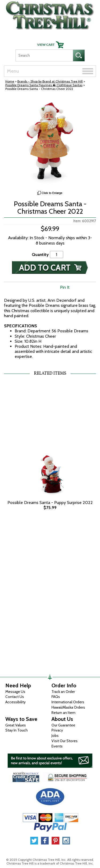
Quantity (40, 255)
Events (57, 746)
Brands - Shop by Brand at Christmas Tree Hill (50, 81)
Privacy (57, 730)
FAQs (56, 697)
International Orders (68, 702)
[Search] (44, 55)
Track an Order (63, 692)
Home (10, 81)
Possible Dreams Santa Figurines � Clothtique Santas (44, 85)
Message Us (15, 692)
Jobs (55, 735)
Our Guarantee (63, 725)
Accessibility (15, 702)
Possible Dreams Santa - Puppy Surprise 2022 (50, 503)
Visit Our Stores (65, 741)
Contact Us (15, 697)
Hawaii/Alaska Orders (68, 707)
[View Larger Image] (50, 142)
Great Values (16, 725)
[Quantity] (57, 255)
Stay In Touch (17, 730)
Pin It (65, 287)
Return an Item (63, 713)
